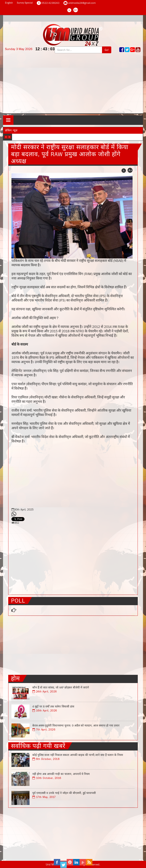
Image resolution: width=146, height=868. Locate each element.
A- (69, 10)
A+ (76, 10)
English (9, 3)
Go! (107, 50)
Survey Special (25, 3)
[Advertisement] (73, 85)
